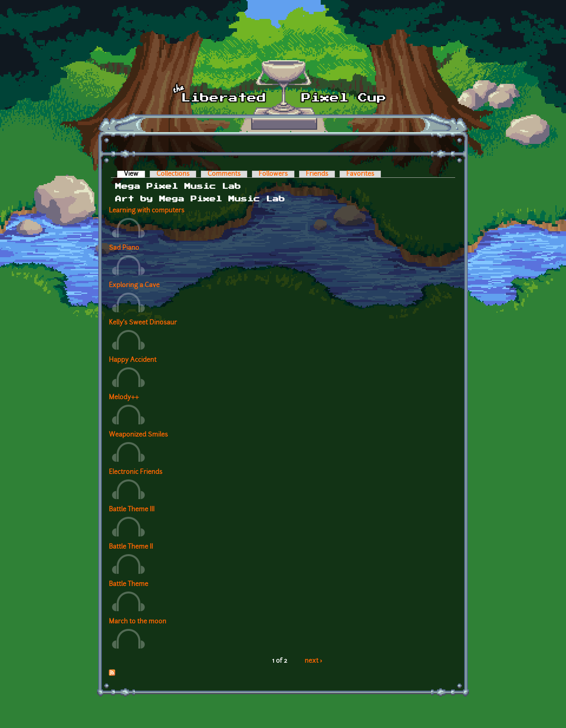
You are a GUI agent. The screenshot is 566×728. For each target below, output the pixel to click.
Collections (173, 174)
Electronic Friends (136, 472)
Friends (317, 174)
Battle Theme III (132, 510)
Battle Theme (129, 584)
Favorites (360, 174)
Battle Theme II (131, 547)
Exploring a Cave (134, 286)
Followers (273, 174)
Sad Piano (124, 248)
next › (313, 661)
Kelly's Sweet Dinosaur (143, 323)
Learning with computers (147, 211)
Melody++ (124, 398)
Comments (224, 174)
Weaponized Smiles (138, 435)
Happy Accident (133, 360)
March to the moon (138, 622)
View (134, 174)
